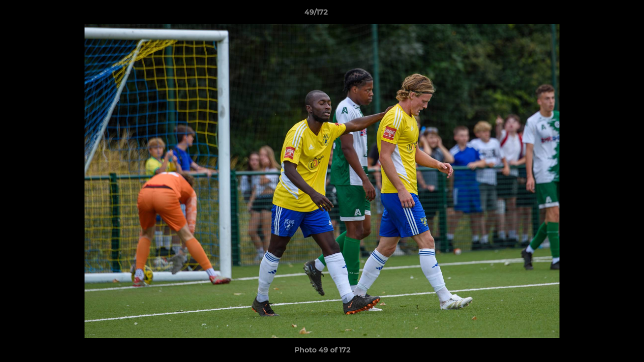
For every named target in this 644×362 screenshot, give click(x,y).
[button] (602, 15)
